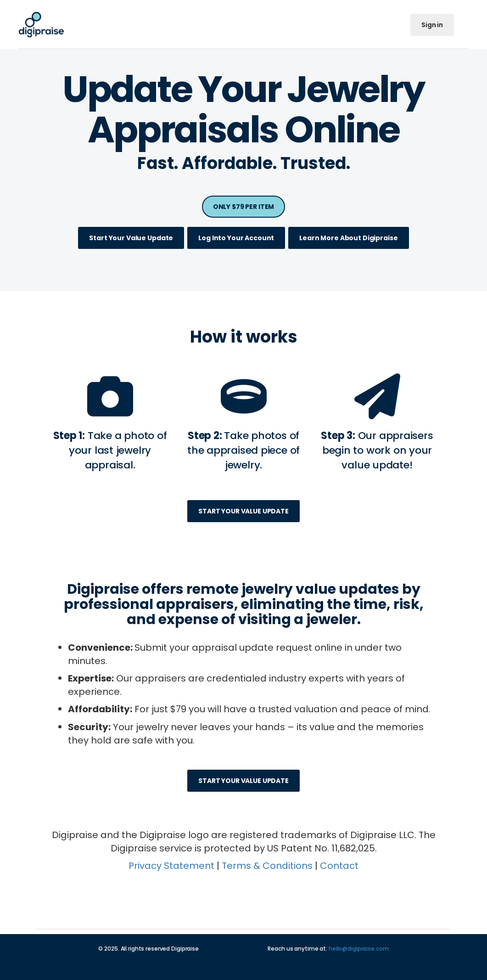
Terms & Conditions (267, 866)
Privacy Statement (171, 866)
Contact (339, 866)
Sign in (432, 25)
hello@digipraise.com (359, 949)
